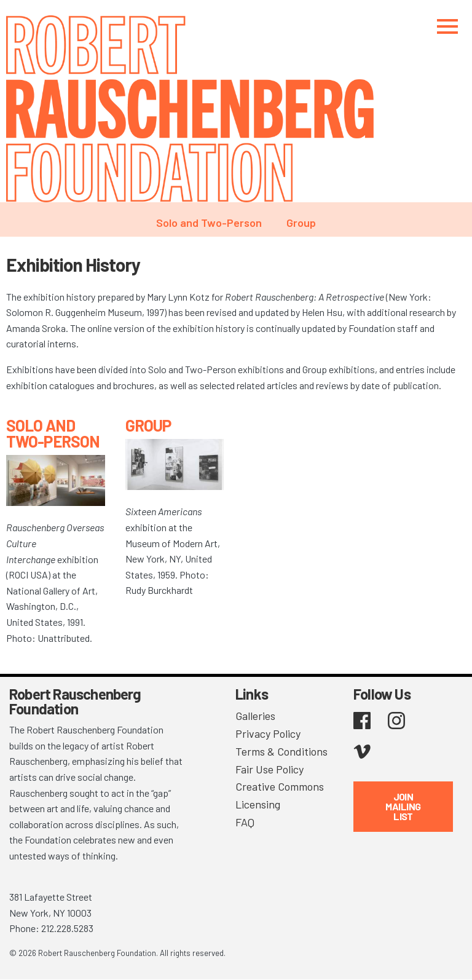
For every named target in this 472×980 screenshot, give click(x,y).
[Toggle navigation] (447, 26)
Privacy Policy (268, 733)
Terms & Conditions (281, 751)
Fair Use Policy (269, 769)
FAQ (245, 822)
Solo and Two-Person (209, 223)
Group (301, 223)
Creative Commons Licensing (280, 795)
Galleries (255, 716)
